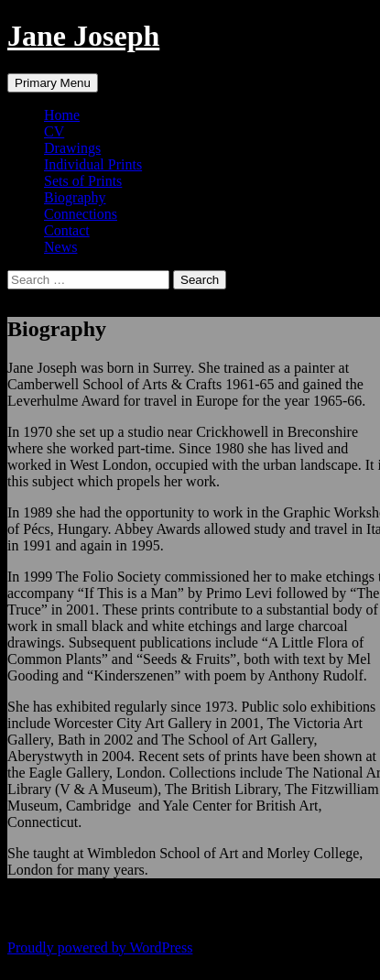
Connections (81, 214)
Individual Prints (93, 164)
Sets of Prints (83, 181)
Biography (75, 197)
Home (62, 115)
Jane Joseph (83, 36)
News (60, 247)
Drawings (72, 148)
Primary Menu (53, 83)
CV (54, 131)
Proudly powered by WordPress (100, 947)
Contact (67, 230)
